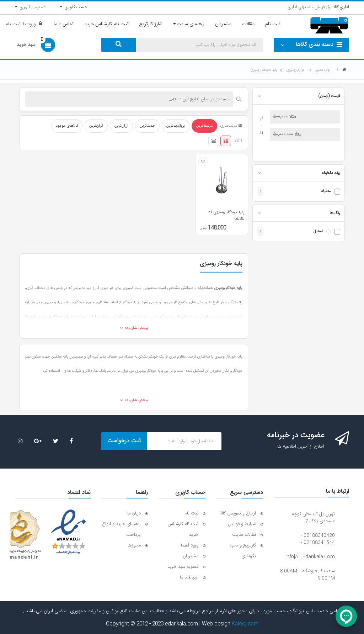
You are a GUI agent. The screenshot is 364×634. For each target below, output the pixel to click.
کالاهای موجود (67, 126)
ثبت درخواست (124, 441)
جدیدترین (147, 126)
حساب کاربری (73, 7)
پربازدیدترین (176, 126)
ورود (31, 24)
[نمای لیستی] (214, 141)
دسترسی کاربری (30, 7)
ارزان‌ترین (121, 126)
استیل (318, 232)
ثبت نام (13, 24)
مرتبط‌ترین (204, 126)
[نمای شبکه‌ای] (226, 141)
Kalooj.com (245, 624)
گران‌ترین (96, 126)
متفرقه (326, 192)
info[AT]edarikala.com (310, 557)
